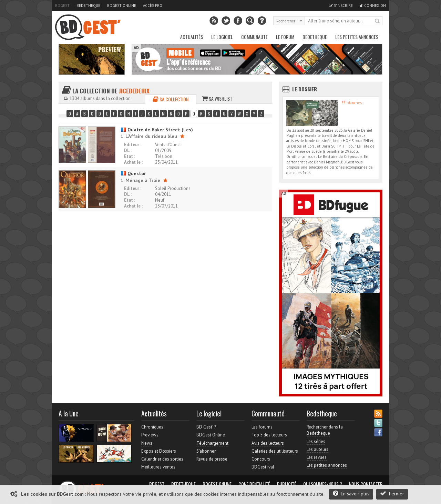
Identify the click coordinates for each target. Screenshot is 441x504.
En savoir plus (351, 493)
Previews (150, 435)
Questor (133, 173)
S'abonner (206, 451)
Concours (261, 459)
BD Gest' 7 (206, 427)
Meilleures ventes (158, 467)
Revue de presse (212, 459)
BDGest (62, 6)
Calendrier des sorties (162, 459)
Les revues (317, 457)
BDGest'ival (263, 467)
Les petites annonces (357, 37)
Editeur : (133, 145)
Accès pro (153, 6)
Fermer (392, 493)
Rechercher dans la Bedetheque (325, 430)
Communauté (254, 37)
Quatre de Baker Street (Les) (157, 130)
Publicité (287, 484)
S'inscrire (341, 6)
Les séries (316, 441)
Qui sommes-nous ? (323, 484)
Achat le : (133, 162)
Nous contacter (366, 484)
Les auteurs (317, 449)
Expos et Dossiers (159, 451)
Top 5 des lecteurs (269, 435)
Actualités (192, 37)
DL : (128, 150)
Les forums (262, 427)
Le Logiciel (222, 37)
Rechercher (378, 21)
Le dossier (305, 89)
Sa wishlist (217, 98)
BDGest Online (122, 6)
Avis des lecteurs (268, 443)
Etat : (130, 156)
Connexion (373, 6)
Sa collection (171, 99)
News (147, 443)
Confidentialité (254, 484)
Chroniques (152, 427)
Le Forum (285, 37)
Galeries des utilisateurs (275, 451)
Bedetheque (88, 6)
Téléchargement (212, 443)
